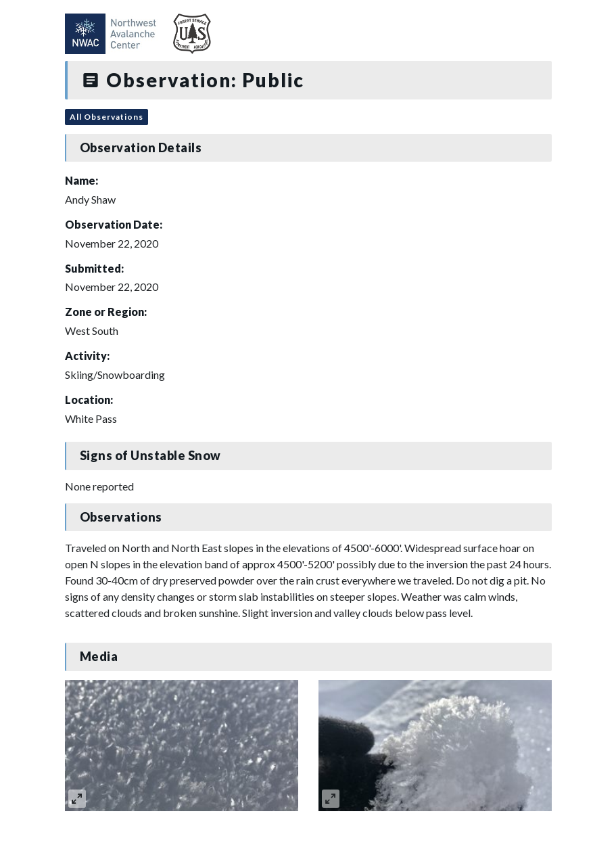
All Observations (106, 117)
